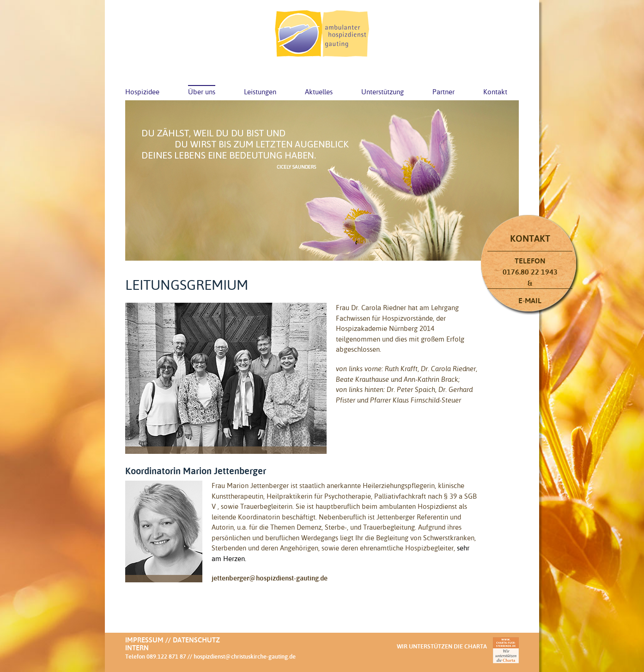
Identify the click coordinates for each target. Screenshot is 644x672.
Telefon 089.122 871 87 (156, 656)
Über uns (202, 92)
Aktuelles (319, 92)
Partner (444, 92)
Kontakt (495, 92)
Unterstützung (383, 92)
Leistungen (260, 92)
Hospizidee (142, 92)
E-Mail (530, 300)
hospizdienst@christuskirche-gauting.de (245, 656)
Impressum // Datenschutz (173, 640)
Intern (137, 648)
